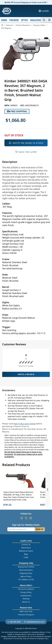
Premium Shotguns (26, 615)
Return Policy (26, 576)
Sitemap (26, 599)
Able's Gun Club (26, 611)
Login (26, 557)
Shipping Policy (26, 573)
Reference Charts (26, 551)
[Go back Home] (2, 25)
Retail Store (26, 548)
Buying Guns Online (26, 567)
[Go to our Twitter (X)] (26, 518)
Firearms (10, 25)
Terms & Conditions (26, 589)
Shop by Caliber (39, 25)
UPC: (23, 105)
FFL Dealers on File (26, 579)
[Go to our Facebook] (22, 518)
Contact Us (26, 544)
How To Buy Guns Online (25, 424)
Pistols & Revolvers (23, 25)
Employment (26, 595)
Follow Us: (26, 514)
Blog (26, 554)
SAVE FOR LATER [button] (26, 152)
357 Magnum (6, 28)
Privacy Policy (26, 592)
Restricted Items (26, 570)
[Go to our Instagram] (31, 518)
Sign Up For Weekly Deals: (26, 525)
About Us (26, 602)
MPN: (7, 105)
